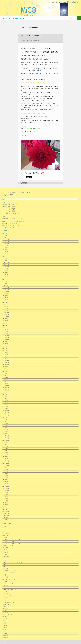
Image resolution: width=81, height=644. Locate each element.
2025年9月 (5, 246)
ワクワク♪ (5, 600)
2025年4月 (5, 256)
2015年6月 (5, 499)
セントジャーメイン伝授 (9, 573)
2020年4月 (5, 377)
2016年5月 (5, 476)
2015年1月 (5, 509)
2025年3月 (5, 258)
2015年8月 (5, 494)
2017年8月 (5, 444)
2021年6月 (5, 348)
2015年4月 (5, 503)
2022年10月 (6, 317)
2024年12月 (6, 262)
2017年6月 (5, 448)
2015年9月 (5, 492)
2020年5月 (5, 375)
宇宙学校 (5, 617)
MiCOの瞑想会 (6, 533)
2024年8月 (5, 271)
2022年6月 (5, 323)
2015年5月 (5, 501)
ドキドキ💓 (6, 577)
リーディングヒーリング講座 (10, 589)
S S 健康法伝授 (6, 535)
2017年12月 (6, 436)
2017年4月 (5, 453)
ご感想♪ (5, 564)
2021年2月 (5, 356)
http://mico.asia (34, 132)
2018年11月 (6, 413)
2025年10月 (6, 244)
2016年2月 (5, 482)
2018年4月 (5, 428)
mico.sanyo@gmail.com (33, 128)
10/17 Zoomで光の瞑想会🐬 (32, 36)
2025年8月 (5, 248)
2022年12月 (6, 313)
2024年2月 (5, 283)
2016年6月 (5, 474)
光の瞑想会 (25, 183)
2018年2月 (5, 432)
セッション (5, 569)
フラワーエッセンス (8, 583)
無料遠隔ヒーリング (8, 627)
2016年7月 (5, 471)
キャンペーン (6, 558)
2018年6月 (5, 423)
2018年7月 (5, 421)
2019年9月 (5, 392)
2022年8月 (5, 321)
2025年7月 (5, 250)
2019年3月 (5, 405)
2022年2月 (5, 331)
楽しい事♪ (5, 625)
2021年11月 (6, 338)
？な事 (4, 527)
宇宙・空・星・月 (7, 615)
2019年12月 (6, 386)
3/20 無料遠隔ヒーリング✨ (10, 205)
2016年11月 (6, 463)
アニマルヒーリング (8, 546)
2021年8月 (5, 344)
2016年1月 (5, 484)
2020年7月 (5, 371)
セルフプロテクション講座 (9, 571)
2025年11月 (6, 241)
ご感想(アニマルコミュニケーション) (12, 562)
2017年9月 (5, 442)
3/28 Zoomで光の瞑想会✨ (9, 207)
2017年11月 (6, 438)
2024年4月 (5, 279)
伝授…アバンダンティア (9, 604)
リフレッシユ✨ (7, 227)
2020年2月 (5, 382)
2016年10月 (6, 465)
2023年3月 (5, 306)
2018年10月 (6, 415)
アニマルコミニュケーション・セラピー (13, 539)
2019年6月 (5, 398)
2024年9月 (5, 269)
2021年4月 (5, 352)
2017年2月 (5, 457)
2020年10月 (6, 365)
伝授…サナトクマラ (8, 606)
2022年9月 (5, 319)
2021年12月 (6, 336)
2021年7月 (5, 346)
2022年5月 (5, 325)
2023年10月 (6, 292)
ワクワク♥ (5, 598)
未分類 (4, 623)
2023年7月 (5, 298)
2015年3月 (5, 505)
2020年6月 (5, 373)
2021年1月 (5, 359)
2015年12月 (6, 486)
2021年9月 (5, 342)
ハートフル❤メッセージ (9, 579)
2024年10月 (6, 267)
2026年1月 (5, 237)
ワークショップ (7, 596)
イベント (5, 550)
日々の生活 (5, 619)
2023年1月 (5, 310)
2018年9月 (5, 417)
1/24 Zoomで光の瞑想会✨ (9, 211)
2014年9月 (5, 517)
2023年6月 (5, 300)
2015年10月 (6, 490)
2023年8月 (5, 296)
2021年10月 (6, 340)
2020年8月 (5, 369)
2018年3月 (5, 430)
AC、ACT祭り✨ (7, 223)
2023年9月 (5, 294)
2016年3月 (5, 480)
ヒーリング (5, 581)
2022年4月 (5, 327)
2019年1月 (5, 409)
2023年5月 (5, 302)
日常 (4, 621)
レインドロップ (7, 594)
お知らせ (5, 554)
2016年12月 (6, 461)
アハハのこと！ (7, 548)
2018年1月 (5, 434)
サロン (4, 567)
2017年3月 (5, 455)
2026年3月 (5, 233)
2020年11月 (6, 363)
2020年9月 (5, 367)
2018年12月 (6, 411)
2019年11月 (6, 388)
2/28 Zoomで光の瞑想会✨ (9, 209)
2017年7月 (5, 446)
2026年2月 (5, 235)
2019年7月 (5, 396)
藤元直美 (15, 225)
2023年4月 (5, 304)
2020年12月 (6, 361)
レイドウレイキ (7, 592)
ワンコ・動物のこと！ (8, 602)
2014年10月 (6, 515)
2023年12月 (6, 287)
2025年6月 (5, 252)
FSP (3, 529)
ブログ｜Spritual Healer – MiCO (13, 18)
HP (3, 531)
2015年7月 (5, 497)
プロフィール (72, 18)
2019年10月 (6, 390)
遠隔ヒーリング (7, 638)
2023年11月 (6, 290)
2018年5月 (5, 425)
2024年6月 (5, 275)
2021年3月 (5, 354)
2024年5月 (5, 277)
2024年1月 (5, 285)
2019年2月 (5, 407)
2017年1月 (5, 459)
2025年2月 (5, 260)
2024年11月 (6, 264)
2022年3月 (5, 329)
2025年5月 (5, 254)
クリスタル (5, 560)
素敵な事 (5, 633)
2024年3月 (5, 281)
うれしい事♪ (6, 552)
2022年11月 (6, 315)
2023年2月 (5, 308)
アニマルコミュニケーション (10, 541)
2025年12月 (6, 239)
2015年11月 (6, 488)
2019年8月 (5, 394)
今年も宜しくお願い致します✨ (11, 213)
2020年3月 (5, 379)
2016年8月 (5, 469)
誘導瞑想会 (5, 636)
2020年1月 (5, 384)
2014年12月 (6, 511)
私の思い (5, 631)
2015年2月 (5, 507)
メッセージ (5, 585)
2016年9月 (5, 467)
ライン (4, 587)
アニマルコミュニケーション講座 (11, 544)
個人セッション (7, 608)
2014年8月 (5, 520)
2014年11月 (6, 513)
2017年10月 (6, 440)
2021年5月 (5, 350)
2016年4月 (5, 478)
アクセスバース (7, 537)
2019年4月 (5, 402)
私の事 (4, 629)
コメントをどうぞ (36, 40)
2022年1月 (5, 333)
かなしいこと (6, 556)
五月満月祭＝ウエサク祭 (9, 219)
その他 (4, 575)
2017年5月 (5, 450)
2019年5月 (5, 400)
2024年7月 (5, 273)
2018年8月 (5, 419)
